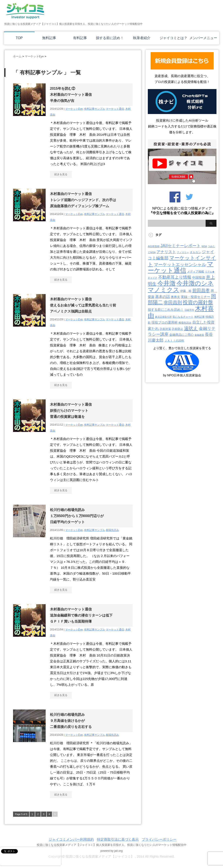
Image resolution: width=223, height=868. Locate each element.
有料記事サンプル (95, 109)
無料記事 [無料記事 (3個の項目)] (200, 317)
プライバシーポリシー (159, 839)
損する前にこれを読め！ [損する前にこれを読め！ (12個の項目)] (166, 310)
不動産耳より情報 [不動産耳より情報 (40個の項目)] (175, 277)
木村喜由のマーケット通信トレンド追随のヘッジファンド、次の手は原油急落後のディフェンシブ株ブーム (83, 200)
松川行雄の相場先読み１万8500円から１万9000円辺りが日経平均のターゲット (77, 516)
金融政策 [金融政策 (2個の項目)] (199, 335)
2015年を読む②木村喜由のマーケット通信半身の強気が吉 (71, 95)
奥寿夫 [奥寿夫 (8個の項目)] (175, 297)
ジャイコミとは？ (173, 38)
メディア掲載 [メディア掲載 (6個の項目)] (196, 272)
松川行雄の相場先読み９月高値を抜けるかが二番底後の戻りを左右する (71, 721)
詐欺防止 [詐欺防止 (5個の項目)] (178, 329)
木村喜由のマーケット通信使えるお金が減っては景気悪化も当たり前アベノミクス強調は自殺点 (83, 305)
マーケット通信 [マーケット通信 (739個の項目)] (181, 267)
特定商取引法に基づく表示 (118, 839)
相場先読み (112, 530)
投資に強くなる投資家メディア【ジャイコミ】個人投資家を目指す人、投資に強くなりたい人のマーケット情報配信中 (112, 845)
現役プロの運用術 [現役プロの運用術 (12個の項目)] (165, 322)
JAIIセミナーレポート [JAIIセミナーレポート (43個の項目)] (181, 246)
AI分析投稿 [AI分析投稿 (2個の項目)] (154, 246)
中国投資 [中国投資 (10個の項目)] (199, 278)
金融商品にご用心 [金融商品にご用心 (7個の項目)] (181, 335)
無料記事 (49, 38)
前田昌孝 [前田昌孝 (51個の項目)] (201, 290)
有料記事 (80, 38)
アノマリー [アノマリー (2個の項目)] (183, 252)
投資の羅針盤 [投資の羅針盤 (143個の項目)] (198, 302)
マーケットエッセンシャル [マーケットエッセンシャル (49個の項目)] (180, 265)
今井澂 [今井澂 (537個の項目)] (166, 283)
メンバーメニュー (203, 38)
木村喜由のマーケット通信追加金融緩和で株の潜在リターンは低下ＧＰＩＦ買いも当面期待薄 (81, 615)
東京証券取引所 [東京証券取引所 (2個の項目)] (163, 317)
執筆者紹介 (142, 38)
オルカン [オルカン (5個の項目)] (195, 252)
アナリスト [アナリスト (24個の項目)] (166, 252)
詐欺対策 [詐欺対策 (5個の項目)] (165, 329)
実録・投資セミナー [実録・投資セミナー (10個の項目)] (196, 297)
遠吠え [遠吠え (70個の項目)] (191, 328)
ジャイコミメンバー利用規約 (71, 839)
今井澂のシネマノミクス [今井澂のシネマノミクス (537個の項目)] (181, 287)
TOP (19, 38)
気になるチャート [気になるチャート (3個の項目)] (183, 317)
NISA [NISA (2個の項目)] (204, 246)
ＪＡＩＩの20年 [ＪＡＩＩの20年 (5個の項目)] (174, 341)
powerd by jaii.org (111, 851)
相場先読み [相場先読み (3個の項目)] (185, 323)
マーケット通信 (115, 109)
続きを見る (61, 174)
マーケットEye (74, 109)
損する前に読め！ (110, 38)
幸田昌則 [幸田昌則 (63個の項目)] (173, 302)
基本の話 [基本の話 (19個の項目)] (163, 297)
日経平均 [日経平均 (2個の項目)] (189, 310)
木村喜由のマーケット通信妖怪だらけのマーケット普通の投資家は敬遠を (71, 411)
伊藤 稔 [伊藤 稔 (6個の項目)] (186, 291)
